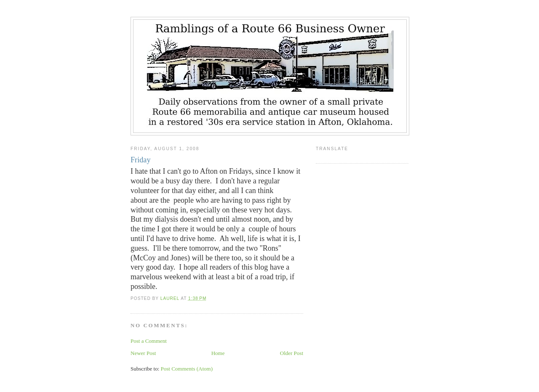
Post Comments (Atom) (187, 369)
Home (218, 353)
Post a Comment (149, 341)
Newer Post (143, 353)
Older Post (292, 353)
